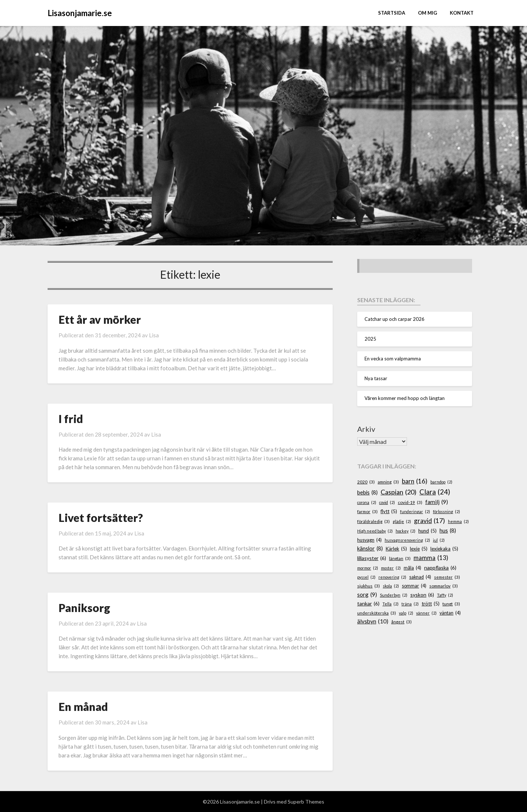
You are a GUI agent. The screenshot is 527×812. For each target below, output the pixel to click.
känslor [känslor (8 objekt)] (370, 549)
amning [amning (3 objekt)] (388, 482)
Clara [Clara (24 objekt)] (435, 492)
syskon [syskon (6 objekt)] (422, 595)
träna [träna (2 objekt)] (410, 604)
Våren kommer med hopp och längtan (405, 398)
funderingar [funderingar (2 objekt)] (415, 511)
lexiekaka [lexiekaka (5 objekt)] (444, 549)
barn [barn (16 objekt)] (415, 481)
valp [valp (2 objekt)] (406, 613)
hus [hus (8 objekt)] (448, 531)
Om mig (427, 13)
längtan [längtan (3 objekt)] (400, 558)
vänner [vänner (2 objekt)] (426, 613)
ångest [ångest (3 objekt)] (401, 622)
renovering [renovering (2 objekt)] (392, 577)
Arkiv (366, 429)
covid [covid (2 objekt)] (387, 502)
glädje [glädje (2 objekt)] (402, 521)
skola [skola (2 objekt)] (391, 586)
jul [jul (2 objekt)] (439, 540)
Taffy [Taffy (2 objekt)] (445, 595)
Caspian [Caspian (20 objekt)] (399, 492)
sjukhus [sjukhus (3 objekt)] (369, 586)
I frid (71, 419)
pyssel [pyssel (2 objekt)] (366, 577)
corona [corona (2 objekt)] (367, 502)
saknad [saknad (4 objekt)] (420, 577)
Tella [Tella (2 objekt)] (390, 604)
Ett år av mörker (100, 319)
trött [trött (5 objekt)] (431, 604)
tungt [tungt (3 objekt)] (451, 604)
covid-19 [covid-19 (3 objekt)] (410, 502)
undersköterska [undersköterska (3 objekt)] (377, 613)
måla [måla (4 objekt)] (412, 568)
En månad (83, 707)
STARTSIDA (392, 13)
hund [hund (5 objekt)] (427, 531)
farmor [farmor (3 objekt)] (367, 511)
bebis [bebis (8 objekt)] (367, 493)
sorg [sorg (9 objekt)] (367, 595)
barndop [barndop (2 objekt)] (441, 482)
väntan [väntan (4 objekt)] (450, 613)
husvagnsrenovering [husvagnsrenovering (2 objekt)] (407, 540)
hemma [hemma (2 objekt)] (458, 521)
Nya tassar (376, 378)
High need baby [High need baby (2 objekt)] (375, 531)
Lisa (154, 335)
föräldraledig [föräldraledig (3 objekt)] (373, 521)
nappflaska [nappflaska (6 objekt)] (440, 568)
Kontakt (462, 13)
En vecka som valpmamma (393, 359)
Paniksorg (84, 608)
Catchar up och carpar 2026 (395, 319)
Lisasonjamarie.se (80, 13)
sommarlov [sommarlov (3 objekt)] (444, 586)
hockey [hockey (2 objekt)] (405, 531)
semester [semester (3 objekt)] (447, 577)
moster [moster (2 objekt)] (391, 568)
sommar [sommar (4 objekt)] (414, 586)
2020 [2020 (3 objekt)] (366, 482)
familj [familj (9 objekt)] (437, 502)
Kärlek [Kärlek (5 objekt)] (396, 549)
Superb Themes (306, 802)
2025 (370, 339)
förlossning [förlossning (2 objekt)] (446, 511)
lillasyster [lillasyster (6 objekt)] (372, 558)
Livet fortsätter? (101, 518)
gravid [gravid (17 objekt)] (429, 521)
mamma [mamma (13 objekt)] (431, 558)
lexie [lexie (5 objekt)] (419, 549)
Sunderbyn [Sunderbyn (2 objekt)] (394, 595)
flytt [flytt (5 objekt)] (389, 512)
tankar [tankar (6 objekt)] (368, 604)
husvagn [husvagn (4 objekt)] (369, 540)
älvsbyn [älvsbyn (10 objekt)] (373, 621)
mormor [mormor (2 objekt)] (368, 568)
